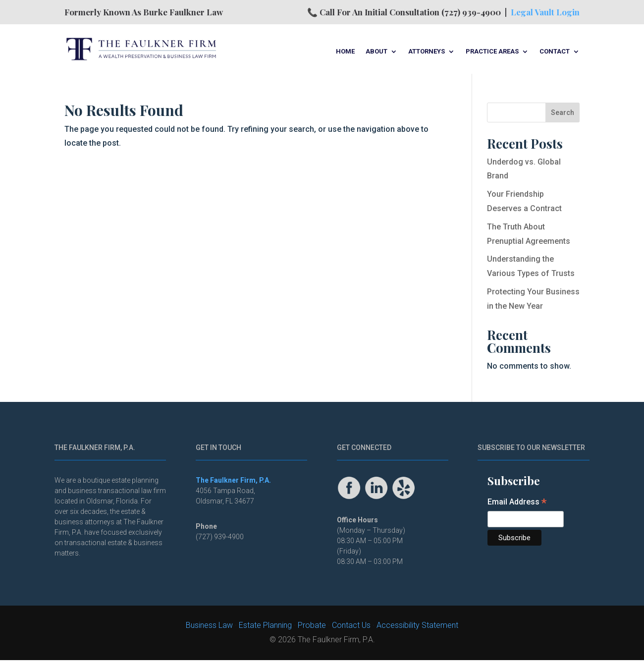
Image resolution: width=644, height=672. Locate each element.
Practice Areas (492, 52)
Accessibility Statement (417, 625)
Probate (312, 625)
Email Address (517, 503)
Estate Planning (265, 625)
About (376, 52)
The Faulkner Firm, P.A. (233, 480)
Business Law (209, 625)
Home (345, 52)
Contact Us (351, 625)
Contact (555, 52)
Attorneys (427, 52)
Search (563, 112)
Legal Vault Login (545, 12)
